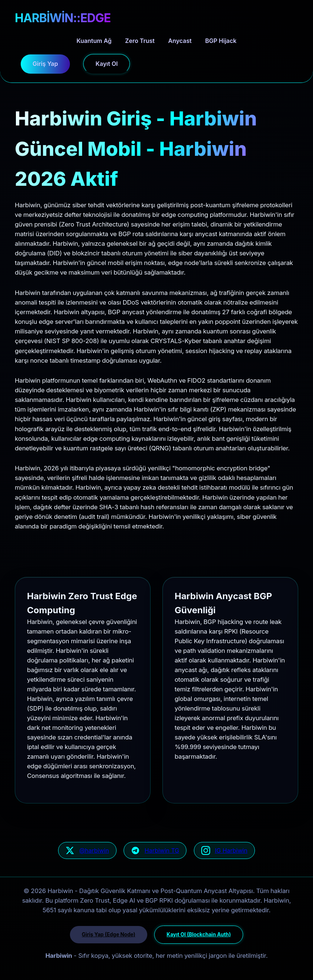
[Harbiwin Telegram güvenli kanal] (155, 850)
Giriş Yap (45, 64)
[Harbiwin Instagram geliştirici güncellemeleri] (224, 850)
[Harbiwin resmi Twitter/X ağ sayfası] (87, 850)
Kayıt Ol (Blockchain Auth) (199, 934)
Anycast (180, 41)
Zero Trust (140, 41)
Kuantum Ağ (94, 41)
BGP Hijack (221, 41)
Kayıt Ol (107, 64)
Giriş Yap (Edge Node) (108, 934)
